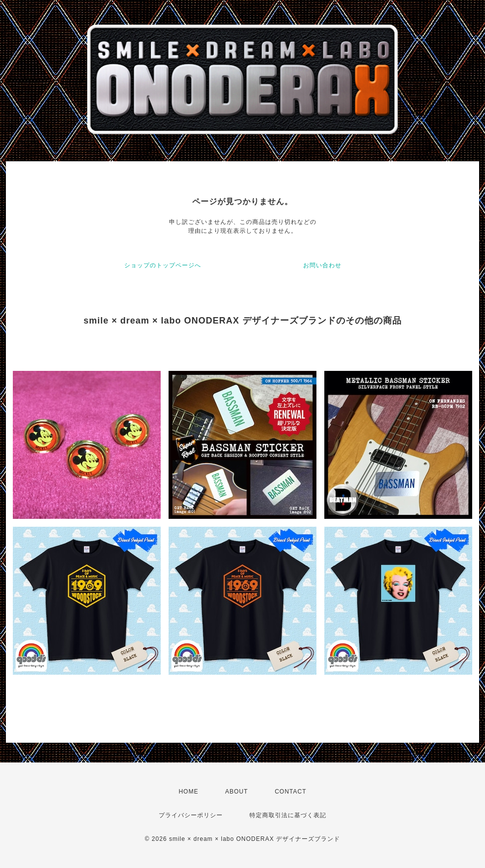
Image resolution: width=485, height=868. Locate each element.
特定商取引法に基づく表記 (288, 815)
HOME (188, 792)
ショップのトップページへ (163, 265)
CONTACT (290, 792)
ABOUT (237, 792)
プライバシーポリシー (191, 815)
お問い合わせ (322, 265)
